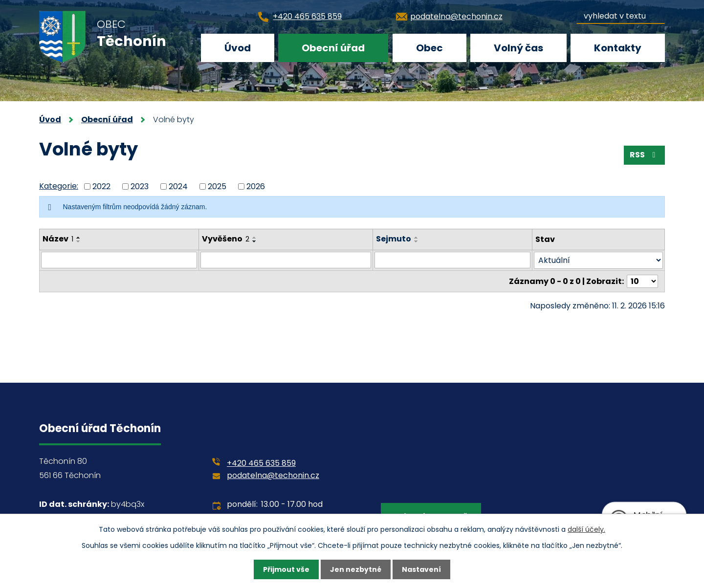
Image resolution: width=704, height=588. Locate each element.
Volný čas (518, 48)
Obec (429, 48)
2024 (178, 186)
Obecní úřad (333, 48)
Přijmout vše (286, 569)
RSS (644, 155)
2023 (140, 186)
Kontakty (618, 48)
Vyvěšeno (226, 239)
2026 (256, 186)
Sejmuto (394, 239)
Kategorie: (59, 186)
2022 (101, 186)
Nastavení (421, 569)
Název (58, 239)
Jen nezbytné (356, 569)
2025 (217, 186)
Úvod (238, 48)
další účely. (586, 529)
